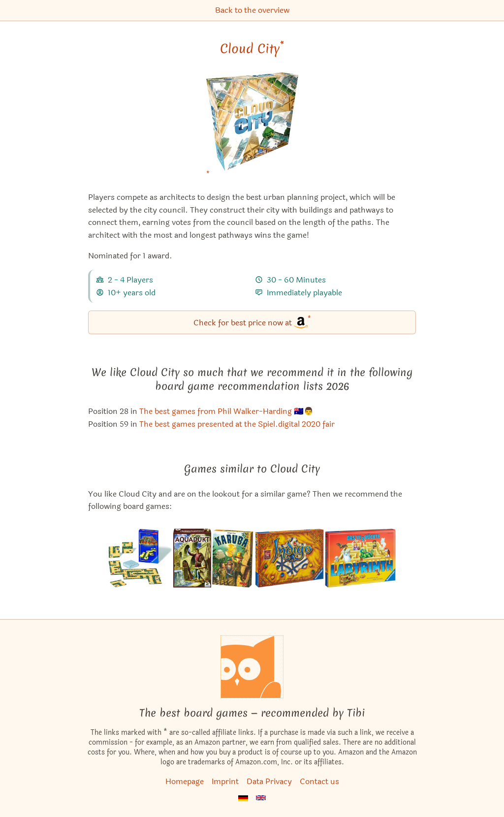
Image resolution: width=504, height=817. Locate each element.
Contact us (319, 781)
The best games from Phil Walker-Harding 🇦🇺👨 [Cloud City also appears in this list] (226, 411)
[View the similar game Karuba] (233, 558)
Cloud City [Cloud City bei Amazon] (252, 49)
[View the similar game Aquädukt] (192, 558)
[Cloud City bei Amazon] (252, 128)
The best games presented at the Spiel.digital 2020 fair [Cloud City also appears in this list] (237, 424)
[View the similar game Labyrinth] (360, 558)
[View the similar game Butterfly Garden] (289, 558)
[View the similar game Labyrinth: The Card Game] (140, 558)
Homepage (185, 781)
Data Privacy (269, 781)
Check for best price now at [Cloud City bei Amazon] (252, 322)
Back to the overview (252, 10)
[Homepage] (252, 667)
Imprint (225, 781)
